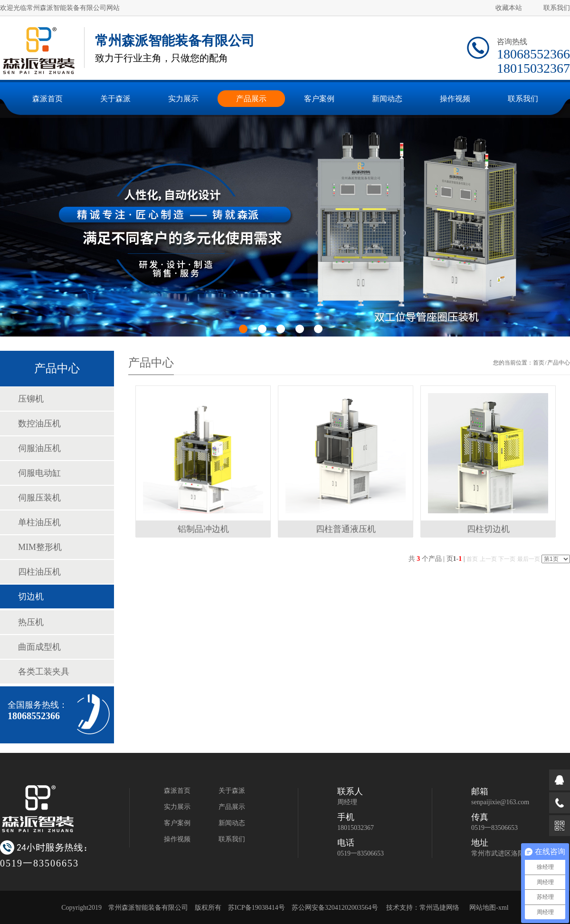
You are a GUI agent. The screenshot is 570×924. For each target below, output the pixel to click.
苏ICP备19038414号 (256, 908)
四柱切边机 (488, 529)
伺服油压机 (39, 448)
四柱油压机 (39, 572)
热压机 (31, 622)
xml (503, 908)
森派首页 (177, 791)
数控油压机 (39, 423)
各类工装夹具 (44, 672)
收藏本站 (509, 8)
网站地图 (483, 908)
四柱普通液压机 (346, 529)
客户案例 (177, 823)
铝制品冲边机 (203, 529)
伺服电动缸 (39, 473)
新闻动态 (232, 823)
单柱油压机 (39, 522)
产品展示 (232, 807)
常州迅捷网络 (439, 908)
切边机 (31, 597)
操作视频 (177, 839)
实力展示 (177, 807)
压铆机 (31, 399)
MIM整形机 (40, 547)
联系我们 (557, 8)
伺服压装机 (39, 498)
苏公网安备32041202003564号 (335, 908)
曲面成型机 (39, 647)
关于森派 (232, 791)
